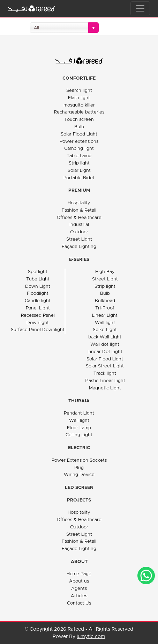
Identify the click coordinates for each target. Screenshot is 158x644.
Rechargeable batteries (79, 112)
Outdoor (79, 232)
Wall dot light (105, 345)
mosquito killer (79, 105)
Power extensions (79, 142)
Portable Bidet (79, 178)
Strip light (79, 163)
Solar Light (79, 171)
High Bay (105, 272)
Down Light (38, 287)
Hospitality (79, 203)
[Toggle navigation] (140, 8)
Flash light (79, 98)
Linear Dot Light (105, 352)
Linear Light (105, 316)
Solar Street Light (105, 366)
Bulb (79, 127)
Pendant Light (79, 413)
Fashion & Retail (79, 210)
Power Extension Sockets (79, 460)
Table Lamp (79, 156)
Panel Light (38, 308)
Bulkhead (105, 301)
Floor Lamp (79, 428)
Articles (79, 596)
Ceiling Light (79, 435)
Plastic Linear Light (105, 381)
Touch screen (79, 120)
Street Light (79, 239)
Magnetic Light (105, 388)
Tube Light (38, 279)
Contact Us (79, 603)
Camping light (79, 149)
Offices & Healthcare (79, 218)
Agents (79, 589)
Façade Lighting (79, 247)
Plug (79, 468)
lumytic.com (91, 637)
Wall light (105, 323)
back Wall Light (105, 337)
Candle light (38, 301)
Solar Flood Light (79, 134)
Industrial (79, 225)
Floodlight (38, 294)
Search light (79, 91)
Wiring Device (79, 475)
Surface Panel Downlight (38, 330)
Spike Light (105, 330)
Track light (105, 374)
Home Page (79, 574)
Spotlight (38, 272)
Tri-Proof (105, 308)
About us (79, 581)
